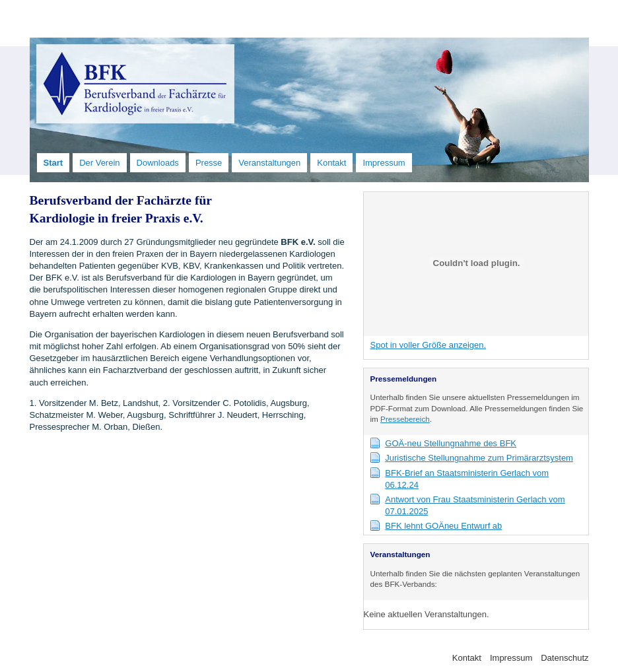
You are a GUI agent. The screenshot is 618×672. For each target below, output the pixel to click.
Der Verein (99, 163)
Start (53, 163)
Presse (209, 163)
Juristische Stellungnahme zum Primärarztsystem (479, 458)
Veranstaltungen (269, 163)
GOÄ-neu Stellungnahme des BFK (451, 443)
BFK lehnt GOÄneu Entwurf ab (443, 526)
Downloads (158, 163)
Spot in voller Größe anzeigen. (429, 345)
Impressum (384, 163)
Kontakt (331, 163)
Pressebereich (405, 419)
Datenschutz (565, 658)
